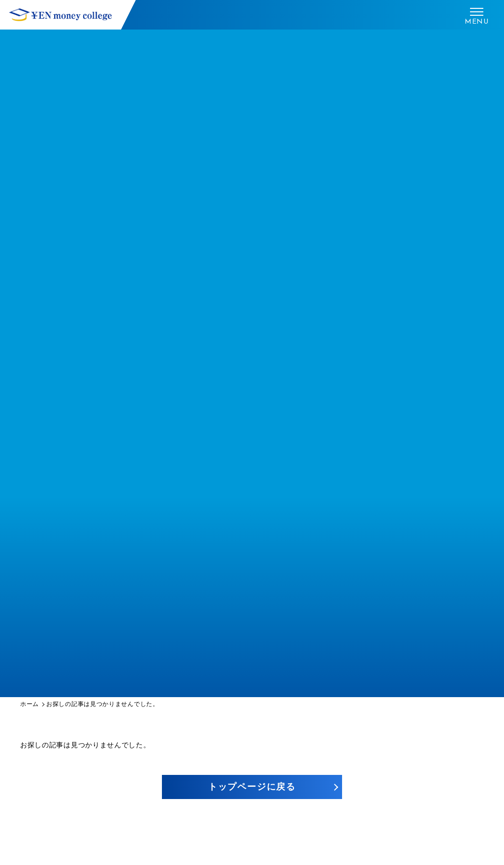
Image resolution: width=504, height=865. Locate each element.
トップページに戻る (252, 787)
